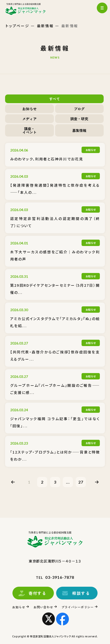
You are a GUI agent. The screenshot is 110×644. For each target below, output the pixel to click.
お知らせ (29, 109)
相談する (81, 593)
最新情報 (45, 26)
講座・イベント (29, 130)
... (68, 482)
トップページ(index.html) (30, 9)
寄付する (37, 593)
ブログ (79, 109)
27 (81, 482)
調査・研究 (79, 119)
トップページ (18, 26)
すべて (54, 99)
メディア (29, 119)
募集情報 (79, 130)
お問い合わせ (43, 607)
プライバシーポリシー (78, 607)
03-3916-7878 (60, 577)
